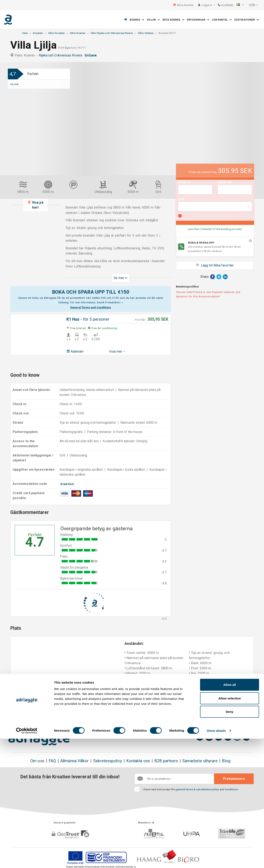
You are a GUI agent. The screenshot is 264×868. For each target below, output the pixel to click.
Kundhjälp (226, 5)
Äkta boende (173, 20)
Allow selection (229, 828)
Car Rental (222, 20)
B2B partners (166, 761)
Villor (153, 20)
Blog (226, 761)
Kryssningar (198, 20)
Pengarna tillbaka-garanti (123, 712)
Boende (137, 20)
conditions (231, 789)
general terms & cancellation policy (197, 789)
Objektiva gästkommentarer (226, 712)
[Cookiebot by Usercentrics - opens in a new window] (27, 860)
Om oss (37, 761)
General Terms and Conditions (91, 307)
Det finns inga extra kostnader (76, 714)
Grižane (91, 55)
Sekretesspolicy (108, 761)
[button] (240, 5)
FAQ (52, 761)
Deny (230, 841)
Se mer (15, 84)
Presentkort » (114, 302)
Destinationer (246, 20)
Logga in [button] (208, 5)
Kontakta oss (138, 761)
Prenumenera (234, 779)
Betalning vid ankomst (174, 712)
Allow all (230, 814)
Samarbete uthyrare (200, 761)
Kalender (75, 351)
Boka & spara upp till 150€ (32, 714)
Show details (216, 860)
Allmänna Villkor (74, 761)
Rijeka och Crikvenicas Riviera (61, 55)
